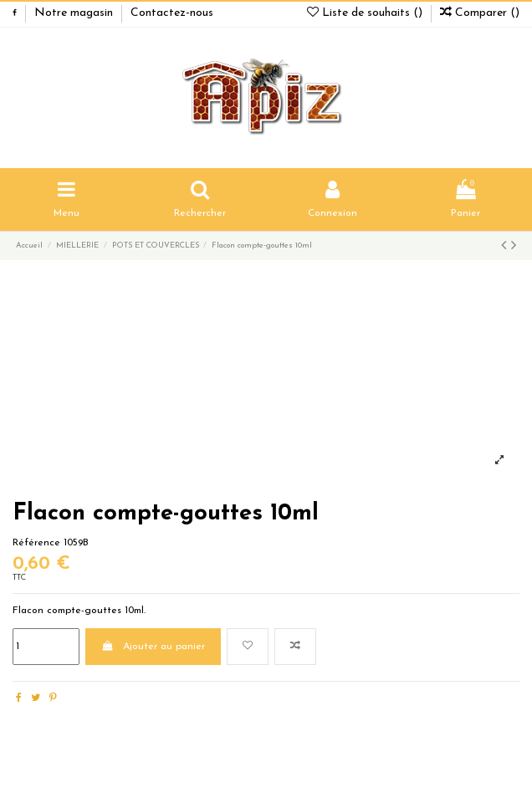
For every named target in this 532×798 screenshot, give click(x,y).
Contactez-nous (172, 13)
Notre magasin (75, 13)
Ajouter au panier (153, 646)
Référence (36, 543)
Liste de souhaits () (366, 13)
